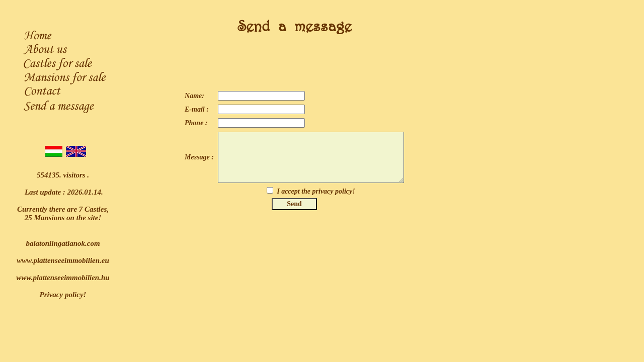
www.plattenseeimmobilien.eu (63, 260)
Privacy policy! (63, 295)
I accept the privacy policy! (316, 191)
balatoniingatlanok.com (63, 243)
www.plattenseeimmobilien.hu (63, 278)
